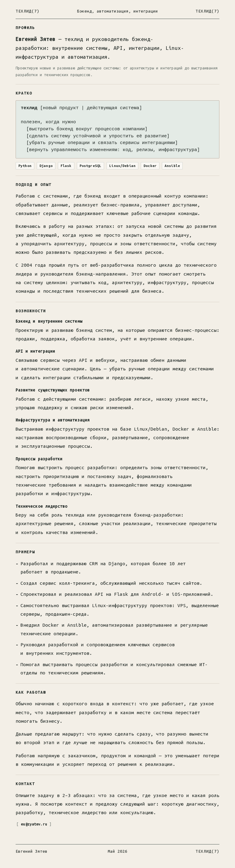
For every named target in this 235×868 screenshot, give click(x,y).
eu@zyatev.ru (35, 824)
